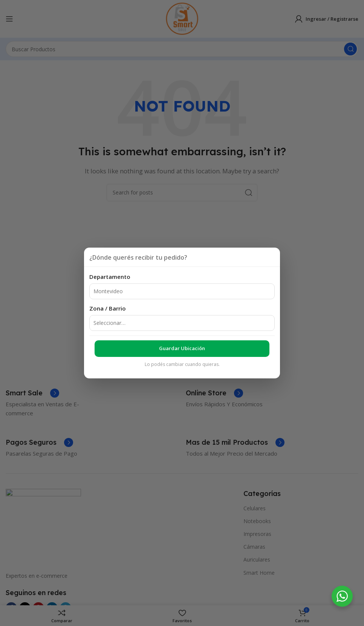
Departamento (110, 277)
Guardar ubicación (182, 348)
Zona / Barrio (108, 308)
